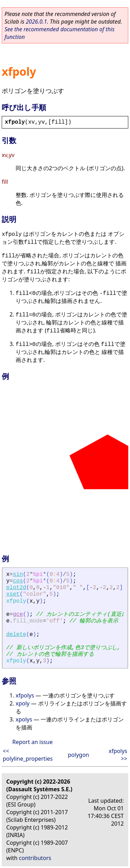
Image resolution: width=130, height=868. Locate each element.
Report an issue (33, 742)
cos (18, 581)
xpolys (24, 719)
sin (18, 574)
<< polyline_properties (28, 755)
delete (16, 635)
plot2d (16, 588)
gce (18, 614)
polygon (79, 755)
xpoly (23, 703)
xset (13, 594)
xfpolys (25, 695)
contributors (35, 858)
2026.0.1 (36, 22)
